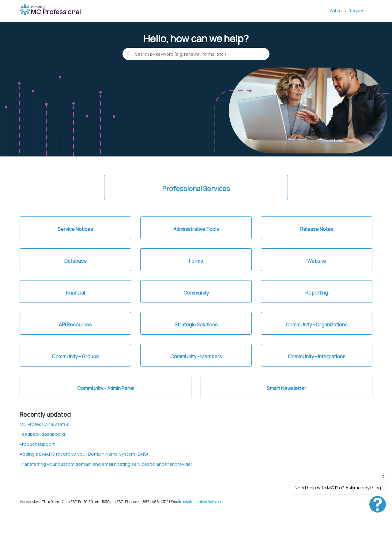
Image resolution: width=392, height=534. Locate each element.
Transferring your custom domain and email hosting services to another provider (106, 464)
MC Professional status (44, 424)
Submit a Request (348, 11)
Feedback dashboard (42, 434)
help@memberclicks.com (203, 502)
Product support (37, 444)
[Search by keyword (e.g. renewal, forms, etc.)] (196, 54)
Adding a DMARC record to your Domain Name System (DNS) (84, 454)
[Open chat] (378, 504)
